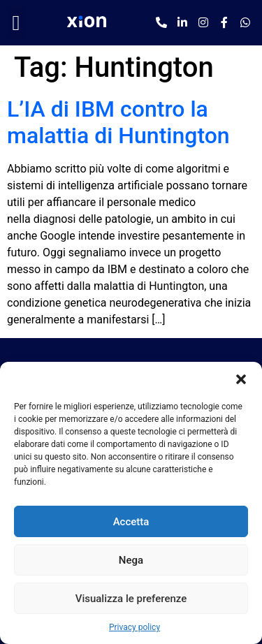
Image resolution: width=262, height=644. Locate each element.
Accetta (131, 522)
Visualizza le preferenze (131, 599)
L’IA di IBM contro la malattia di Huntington (118, 122)
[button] (241, 379)
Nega (131, 560)
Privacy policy (134, 627)
